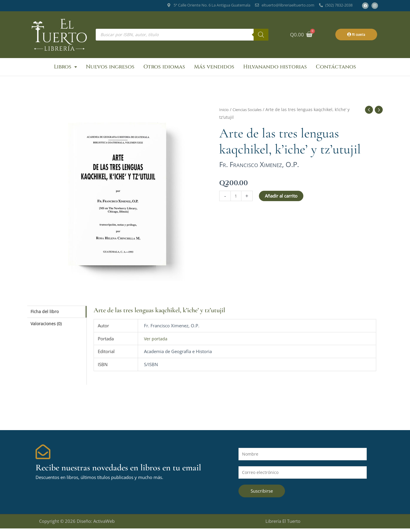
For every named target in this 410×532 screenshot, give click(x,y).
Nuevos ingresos (110, 68)
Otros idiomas (164, 68)
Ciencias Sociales (251, 112)
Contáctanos (336, 68)
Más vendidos (214, 68)
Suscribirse (262, 494)
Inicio (225, 112)
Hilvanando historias (275, 68)
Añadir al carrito (282, 198)
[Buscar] (261, 35)
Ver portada (156, 341)
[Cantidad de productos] (236, 198)
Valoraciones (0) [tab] (47, 327)
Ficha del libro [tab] (45, 314)
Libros (65, 68)
